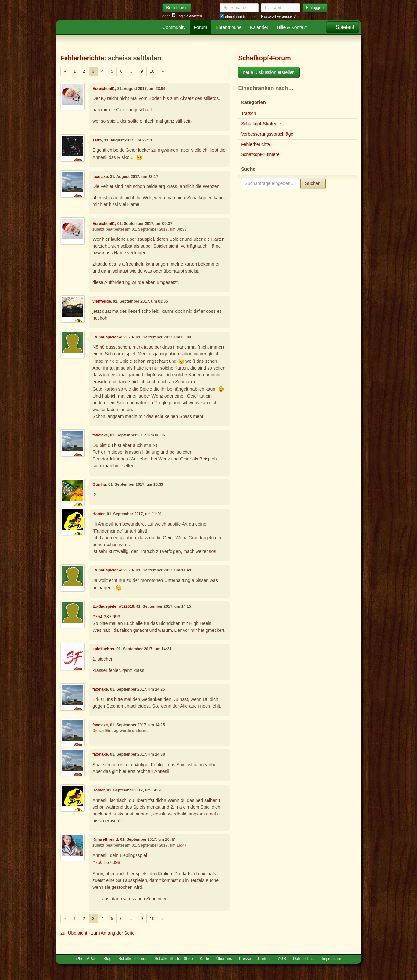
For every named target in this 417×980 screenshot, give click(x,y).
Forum (200, 27)
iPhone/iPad (86, 959)
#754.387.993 (106, 617)
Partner (264, 959)
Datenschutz (304, 959)
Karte (204, 959)
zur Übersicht (74, 933)
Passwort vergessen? (278, 16)
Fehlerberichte (82, 58)
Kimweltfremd (105, 839)
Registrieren (177, 8)
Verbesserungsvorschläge (267, 134)
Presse (245, 959)
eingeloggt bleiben (237, 17)
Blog (108, 959)
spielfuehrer (103, 649)
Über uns (224, 959)
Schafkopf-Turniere (260, 154)
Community (174, 27)
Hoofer (99, 514)
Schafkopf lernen (133, 959)
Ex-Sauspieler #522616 (113, 337)
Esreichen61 (104, 89)
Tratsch (248, 113)
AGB (282, 959)
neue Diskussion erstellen (269, 72)
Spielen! (345, 27)
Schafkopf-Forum (264, 58)
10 (152, 71)
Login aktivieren (187, 16)
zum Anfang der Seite (113, 933)
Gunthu (99, 484)
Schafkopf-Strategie (261, 124)
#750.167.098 (106, 862)
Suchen (313, 183)
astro (97, 140)
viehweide (102, 301)
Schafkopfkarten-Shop (174, 959)
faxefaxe (100, 177)
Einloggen (315, 8)
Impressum (331, 959)
